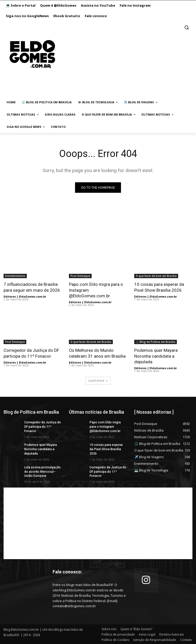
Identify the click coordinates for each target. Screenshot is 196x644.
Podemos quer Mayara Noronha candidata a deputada (156, 356)
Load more (98, 380)
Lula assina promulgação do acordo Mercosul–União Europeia (42, 471)
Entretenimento (15, 276)
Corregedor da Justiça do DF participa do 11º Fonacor (31, 353)
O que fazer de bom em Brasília (156, 276)
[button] (186, 27)
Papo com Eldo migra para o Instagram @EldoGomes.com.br (105, 426)
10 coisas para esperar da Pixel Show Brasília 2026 (159, 287)
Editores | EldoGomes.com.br (25, 296)
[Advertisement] (121, 59)
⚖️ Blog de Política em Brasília (156, 342)
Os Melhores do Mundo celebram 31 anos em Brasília (97, 353)
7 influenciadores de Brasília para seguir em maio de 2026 (32, 287)
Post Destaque (80, 276)
